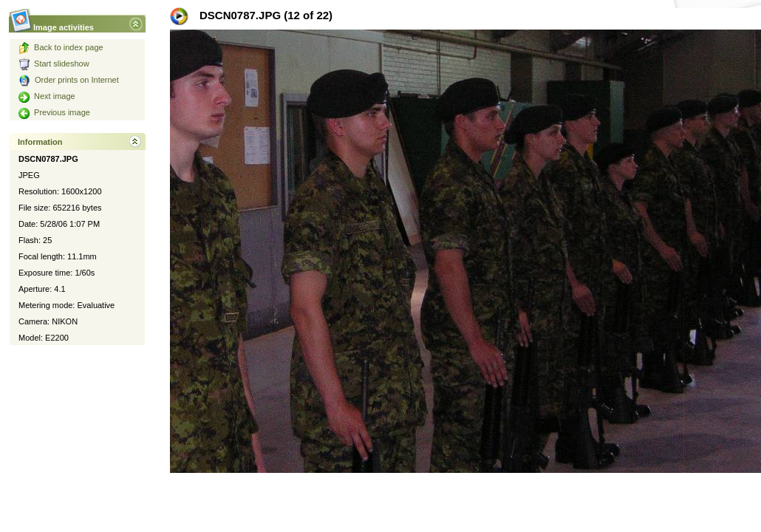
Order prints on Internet (69, 80)
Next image (47, 96)
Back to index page (61, 47)
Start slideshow (54, 64)
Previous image (54, 112)
